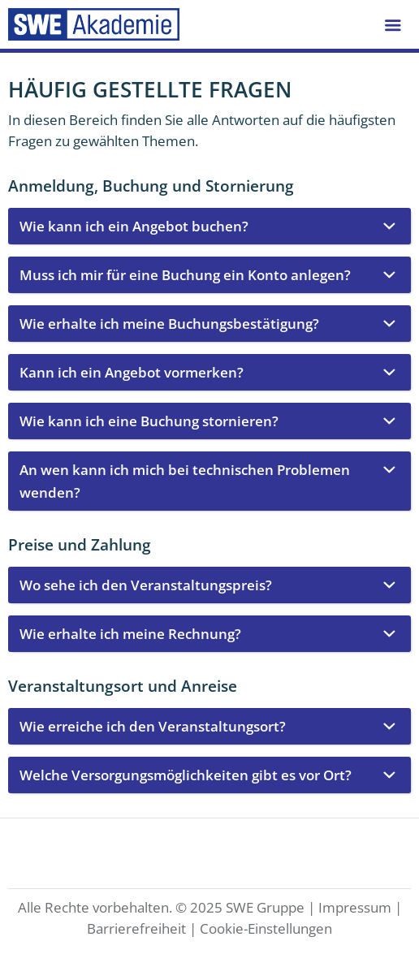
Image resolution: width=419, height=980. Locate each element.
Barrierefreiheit (136, 928)
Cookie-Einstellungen (266, 928)
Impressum (355, 907)
